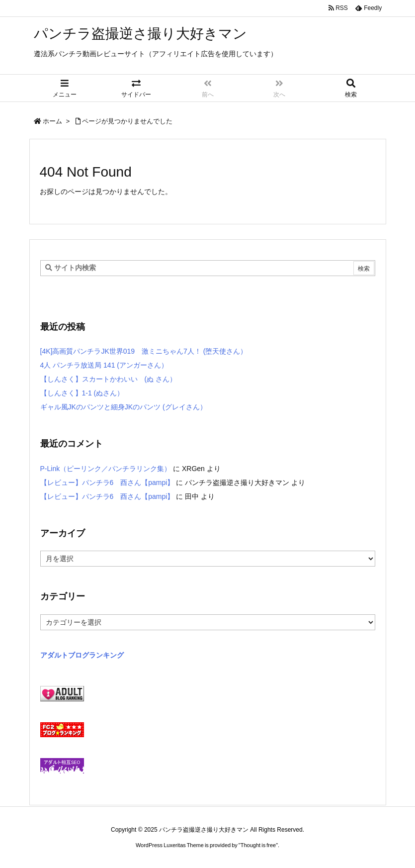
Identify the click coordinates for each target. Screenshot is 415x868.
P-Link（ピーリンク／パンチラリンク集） (106, 469)
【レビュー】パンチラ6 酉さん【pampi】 (107, 482)
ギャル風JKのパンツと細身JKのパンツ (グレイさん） (124, 407)
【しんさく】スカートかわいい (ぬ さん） (109, 379)
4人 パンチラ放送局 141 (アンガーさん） (104, 365)
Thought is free (258, 845)
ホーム (52, 121)
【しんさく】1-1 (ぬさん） (82, 393)
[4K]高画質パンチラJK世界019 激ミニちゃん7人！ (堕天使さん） (144, 351)
